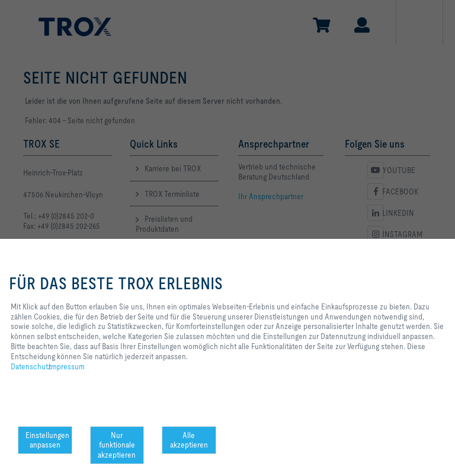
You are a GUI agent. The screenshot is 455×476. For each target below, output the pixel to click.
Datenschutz (31, 366)
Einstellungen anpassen (47, 440)
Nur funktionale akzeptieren (117, 445)
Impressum (67, 366)
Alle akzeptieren (189, 440)
